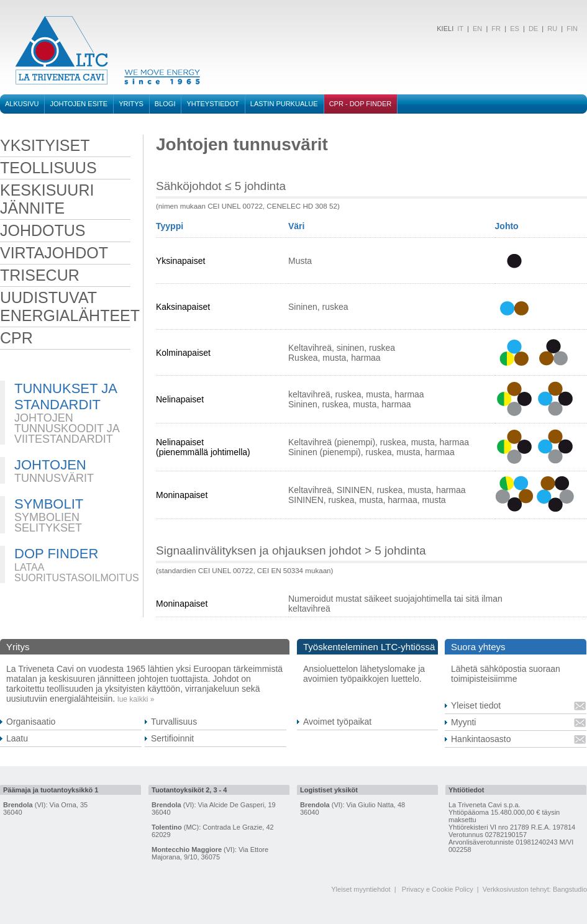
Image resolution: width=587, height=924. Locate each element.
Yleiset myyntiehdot (361, 889)
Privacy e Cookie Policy (438, 889)
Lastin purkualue (284, 104)
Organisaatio (31, 722)
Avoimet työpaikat (337, 722)
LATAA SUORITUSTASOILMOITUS (77, 573)
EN (477, 29)
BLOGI (165, 104)
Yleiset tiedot (476, 705)
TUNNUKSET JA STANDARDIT (66, 396)
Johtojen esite (79, 104)
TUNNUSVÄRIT (54, 478)
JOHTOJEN (50, 465)
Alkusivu (22, 104)
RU (552, 29)
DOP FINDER (56, 554)
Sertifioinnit (172, 738)
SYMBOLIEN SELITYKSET (48, 523)
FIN (572, 29)
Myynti (463, 722)
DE (533, 29)
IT (459, 29)
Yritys (131, 104)
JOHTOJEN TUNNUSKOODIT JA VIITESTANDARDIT (67, 428)
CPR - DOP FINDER (361, 104)
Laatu (17, 738)
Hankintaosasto (481, 739)
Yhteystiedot (212, 104)
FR (496, 29)
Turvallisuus (174, 722)
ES (515, 29)
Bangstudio (570, 889)
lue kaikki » (136, 699)
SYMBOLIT (49, 504)
